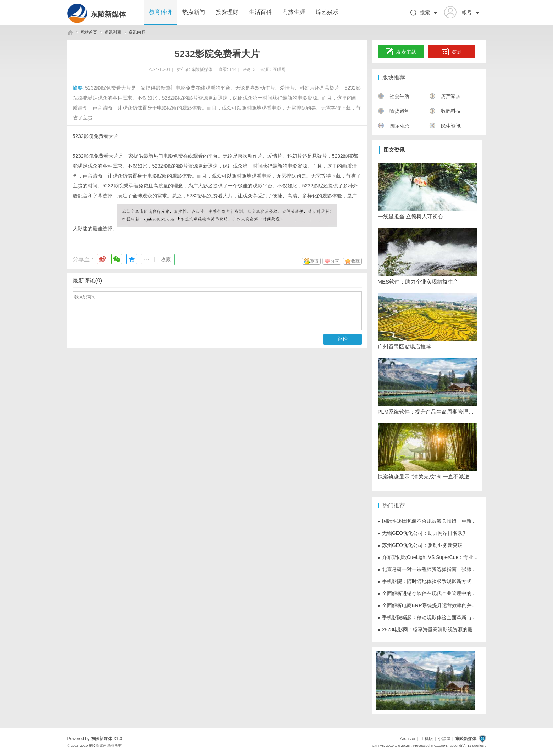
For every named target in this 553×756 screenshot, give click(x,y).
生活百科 (260, 12)
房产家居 (445, 96)
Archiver (408, 739)
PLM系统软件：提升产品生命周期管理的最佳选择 (427, 412)
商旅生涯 (294, 12)
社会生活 (394, 96)
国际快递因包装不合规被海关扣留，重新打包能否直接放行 (444, 521)
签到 (452, 52)
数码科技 (445, 111)
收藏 (166, 259)
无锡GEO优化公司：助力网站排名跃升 (423, 533)
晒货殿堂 (394, 111)
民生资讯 (445, 126)
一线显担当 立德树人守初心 (410, 216)
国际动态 (394, 126)
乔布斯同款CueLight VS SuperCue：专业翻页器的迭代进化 (446, 557)
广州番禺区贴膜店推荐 (404, 346)
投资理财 (227, 12)
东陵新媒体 (108, 14)
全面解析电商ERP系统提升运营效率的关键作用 (432, 605)
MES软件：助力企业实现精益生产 (418, 282)
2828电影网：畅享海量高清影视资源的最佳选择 (433, 629)
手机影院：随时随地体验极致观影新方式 (425, 581)
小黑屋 (444, 739)
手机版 (427, 739)
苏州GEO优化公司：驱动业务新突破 (420, 545)
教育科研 (160, 12)
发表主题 (401, 52)
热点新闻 (194, 12)
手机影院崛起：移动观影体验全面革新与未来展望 (435, 617)
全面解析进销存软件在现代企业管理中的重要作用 (435, 593)
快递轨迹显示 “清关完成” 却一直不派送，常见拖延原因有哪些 (427, 477)
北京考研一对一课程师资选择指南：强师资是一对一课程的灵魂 (449, 569)
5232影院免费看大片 (96, 136)
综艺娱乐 (327, 12)
